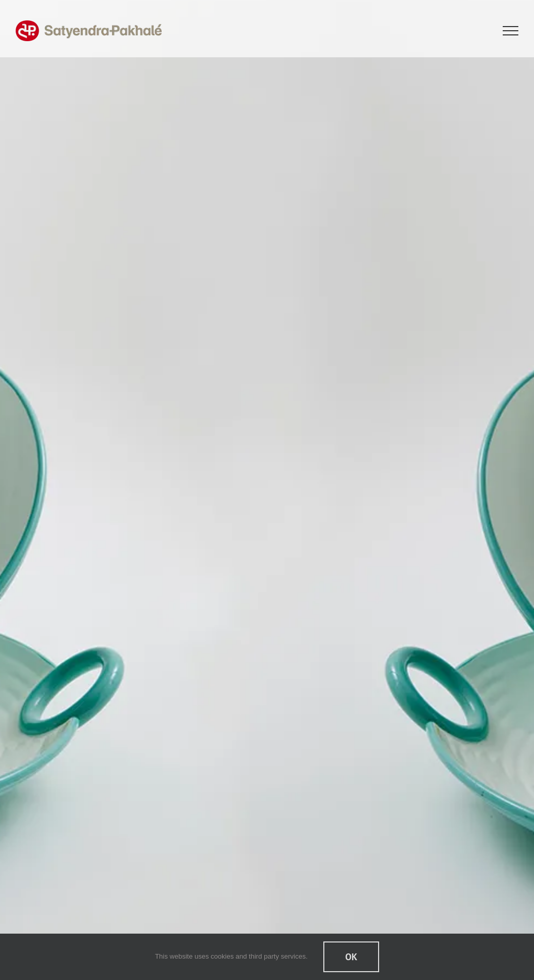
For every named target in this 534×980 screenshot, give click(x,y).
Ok (351, 957)
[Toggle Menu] (511, 31)
